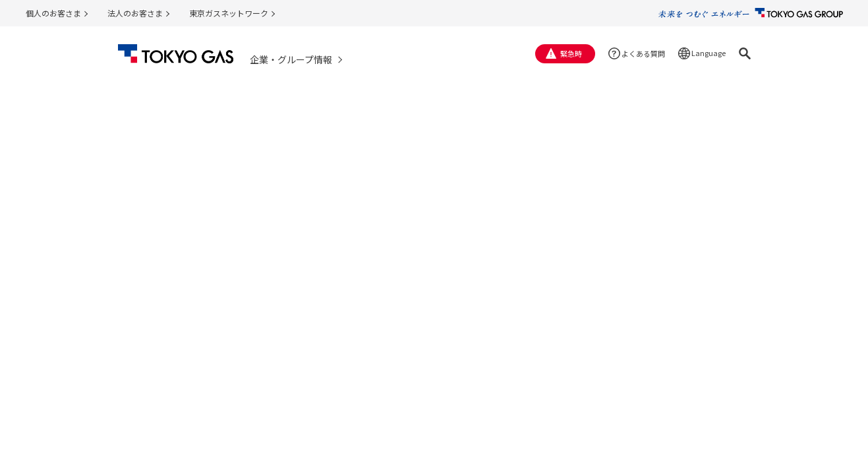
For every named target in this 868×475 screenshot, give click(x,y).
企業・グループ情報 (291, 59)
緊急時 (571, 53)
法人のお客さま (135, 13)
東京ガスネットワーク (229, 13)
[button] (745, 53)
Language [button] (709, 53)
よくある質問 (643, 53)
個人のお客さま (53, 13)
